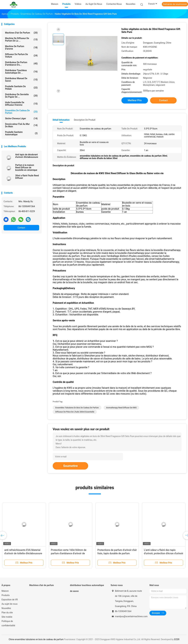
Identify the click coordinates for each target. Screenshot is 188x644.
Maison (5, 591)
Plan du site (7, 613)
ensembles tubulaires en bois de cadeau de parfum (77, 408)
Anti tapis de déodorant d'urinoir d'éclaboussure (27, 156)
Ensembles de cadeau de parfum (21, 112)
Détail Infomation (61, 120)
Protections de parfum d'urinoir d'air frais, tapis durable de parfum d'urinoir (117, 553)
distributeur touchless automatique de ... (21, 72)
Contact (21, 228)
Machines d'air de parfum (21, 33)
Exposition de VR (10, 600)
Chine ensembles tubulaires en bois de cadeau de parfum (36, 639)
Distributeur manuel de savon (21, 80)
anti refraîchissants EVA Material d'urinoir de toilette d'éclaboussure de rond (23, 553)
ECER (177, 639)
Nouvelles (6, 608)
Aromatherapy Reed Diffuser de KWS (121, 408)
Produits (6, 595)
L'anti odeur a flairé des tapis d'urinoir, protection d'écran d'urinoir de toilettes (164, 553)
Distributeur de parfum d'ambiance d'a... (21, 64)
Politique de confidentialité (8, 623)
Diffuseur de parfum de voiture (21, 56)
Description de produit (85, 120)
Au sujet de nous (9, 604)
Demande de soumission (175, 4)
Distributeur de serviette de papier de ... (21, 96)
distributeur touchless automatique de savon (87, 588)
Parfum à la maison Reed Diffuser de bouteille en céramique (26, 168)
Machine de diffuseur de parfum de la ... (21, 39)
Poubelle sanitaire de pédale (21, 88)
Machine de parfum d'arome (21, 48)
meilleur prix (135, 100)
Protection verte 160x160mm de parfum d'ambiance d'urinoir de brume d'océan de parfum (69, 553)
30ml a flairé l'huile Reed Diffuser (27, 177)
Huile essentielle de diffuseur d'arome (21, 104)
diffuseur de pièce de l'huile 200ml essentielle (75, 412)
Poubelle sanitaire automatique (21, 133)
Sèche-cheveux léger (21, 118)
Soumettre (70, 466)
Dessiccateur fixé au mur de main (21, 125)
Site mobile (7, 617)
